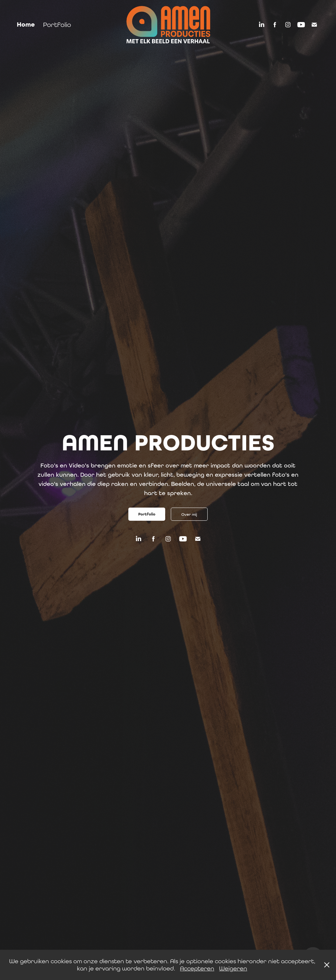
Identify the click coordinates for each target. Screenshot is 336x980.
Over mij (189, 514)
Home (26, 24)
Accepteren (197, 968)
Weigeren (233, 968)
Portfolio (57, 24)
